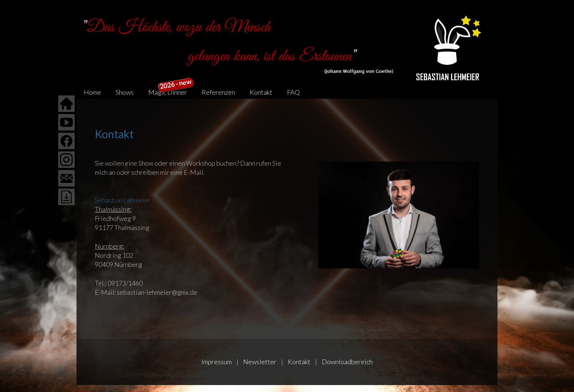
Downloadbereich (347, 362)
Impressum (217, 362)
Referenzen (218, 92)
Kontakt (261, 92)
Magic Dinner (171, 91)
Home (92, 92)
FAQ (293, 92)
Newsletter (260, 362)
